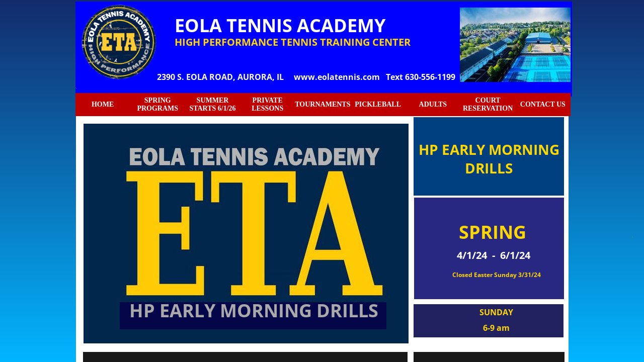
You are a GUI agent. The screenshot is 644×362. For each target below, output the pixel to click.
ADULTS (433, 104)
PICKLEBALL (378, 104)
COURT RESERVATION (488, 104)
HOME (103, 104)
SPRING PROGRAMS (157, 104)
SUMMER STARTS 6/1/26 (212, 104)
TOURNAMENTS (323, 104)
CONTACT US (543, 104)
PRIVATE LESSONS (267, 104)
